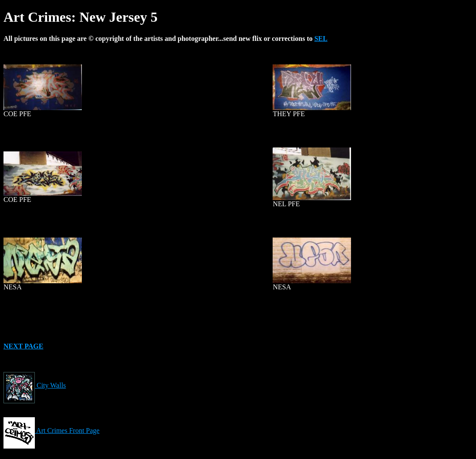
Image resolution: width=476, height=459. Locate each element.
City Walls (35, 385)
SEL (321, 39)
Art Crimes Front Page (51, 431)
